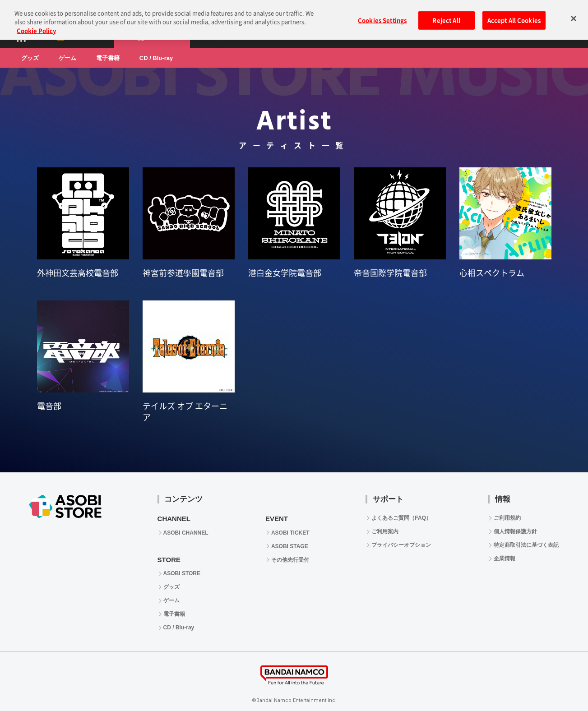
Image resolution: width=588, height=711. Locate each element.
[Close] (574, 13)
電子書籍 (108, 58)
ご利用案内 (385, 531)
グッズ (30, 58)
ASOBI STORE (182, 573)
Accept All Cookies (514, 15)
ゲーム (67, 58)
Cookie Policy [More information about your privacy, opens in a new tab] (36, 25)
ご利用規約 (507, 518)
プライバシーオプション (401, 545)
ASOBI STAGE (290, 546)
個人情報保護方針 (515, 531)
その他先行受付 (290, 560)
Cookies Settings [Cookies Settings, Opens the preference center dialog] (382, 15)
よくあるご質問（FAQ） (401, 518)
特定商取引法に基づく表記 (526, 545)
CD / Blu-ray (156, 58)
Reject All (446, 15)
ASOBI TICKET (290, 533)
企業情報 (505, 559)
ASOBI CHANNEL (186, 533)
